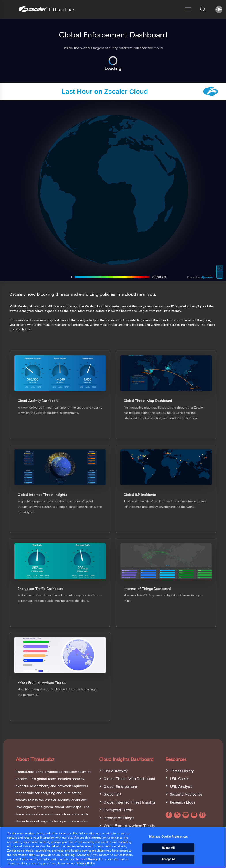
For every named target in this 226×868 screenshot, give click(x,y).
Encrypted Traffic (118, 810)
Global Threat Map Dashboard (129, 779)
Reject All (168, 848)
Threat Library (182, 771)
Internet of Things (119, 818)
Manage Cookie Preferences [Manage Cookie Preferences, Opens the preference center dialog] (168, 836)
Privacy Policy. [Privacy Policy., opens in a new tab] (86, 863)
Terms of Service (86, 859)
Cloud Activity (116, 771)
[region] (113, 847)
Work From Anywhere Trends (129, 826)
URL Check (179, 779)
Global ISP (112, 794)
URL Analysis (181, 786)
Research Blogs (183, 802)
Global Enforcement (120, 786)
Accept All (168, 859)
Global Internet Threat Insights (129, 802)
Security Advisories (186, 794)
